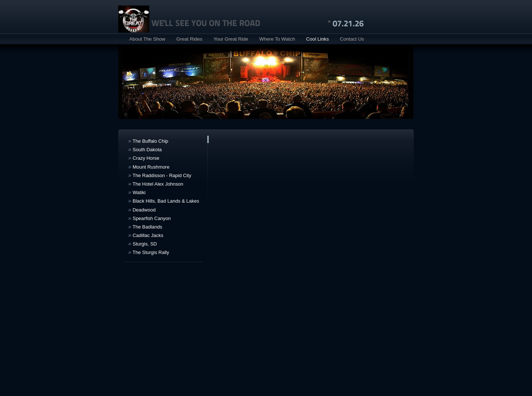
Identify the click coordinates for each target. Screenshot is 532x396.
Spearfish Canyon (149, 218)
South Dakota (145, 149)
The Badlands (145, 226)
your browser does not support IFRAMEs (312, 246)
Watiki (137, 192)
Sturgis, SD (143, 243)
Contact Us (352, 39)
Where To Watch (277, 39)
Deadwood (142, 209)
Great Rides (189, 39)
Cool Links (317, 39)
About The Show (147, 39)
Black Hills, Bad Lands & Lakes (164, 201)
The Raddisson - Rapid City (160, 175)
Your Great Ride (231, 39)
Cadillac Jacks (146, 235)
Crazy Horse (144, 158)
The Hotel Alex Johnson (156, 184)
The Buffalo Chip (148, 141)
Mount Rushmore (149, 167)
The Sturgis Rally (149, 252)
